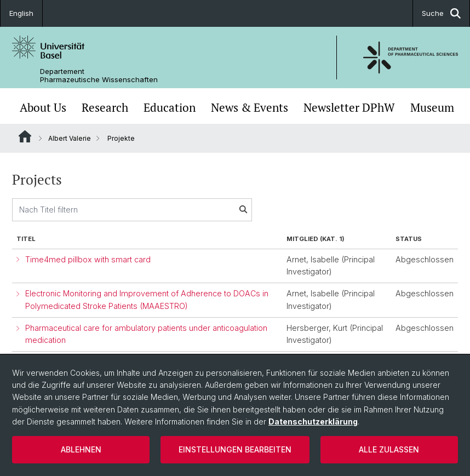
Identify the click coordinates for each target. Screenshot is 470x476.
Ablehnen (81, 449)
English (21, 13)
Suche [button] (441, 13)
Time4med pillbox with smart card (88, 259)
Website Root (25, 136)
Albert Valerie (70, 138)
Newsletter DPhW (349, 107)
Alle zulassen (389, 449)
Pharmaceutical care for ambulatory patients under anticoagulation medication (146, 334)
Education (170, 107)
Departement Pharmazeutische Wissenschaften (99, 76)
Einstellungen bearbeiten (235, 449)
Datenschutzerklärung (313, 421)
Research (105, 107)
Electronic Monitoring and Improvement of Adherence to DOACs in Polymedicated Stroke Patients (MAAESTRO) (147, 300)
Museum (432, 107)
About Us (43, 107)
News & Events (250, 107)
